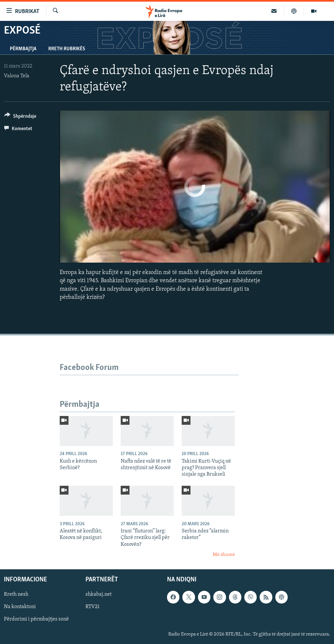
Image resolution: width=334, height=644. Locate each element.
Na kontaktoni (20, 607)
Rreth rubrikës (67, 49)
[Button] (20, 117)
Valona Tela (17, 76)
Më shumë (224, 555)
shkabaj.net (99, 595)
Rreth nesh (16, 595)
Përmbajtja (23, 49)
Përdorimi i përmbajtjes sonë (36, 620)
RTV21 (92, 607)
